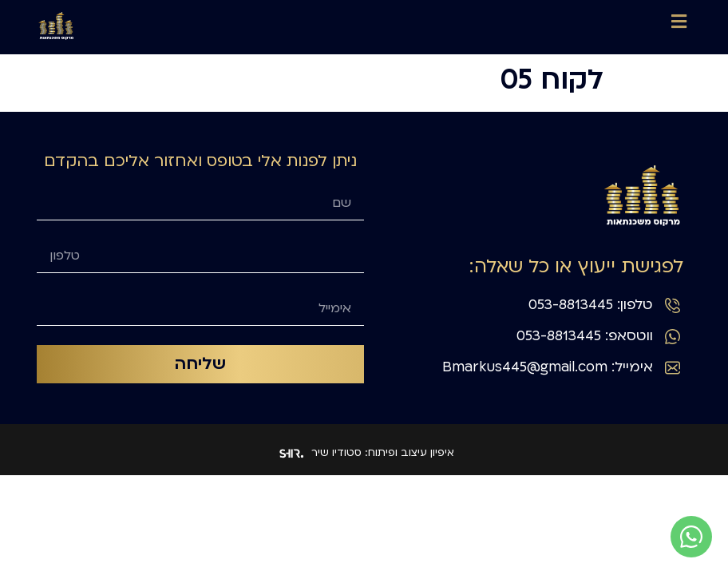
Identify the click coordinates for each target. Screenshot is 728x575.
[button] (679, 21)
